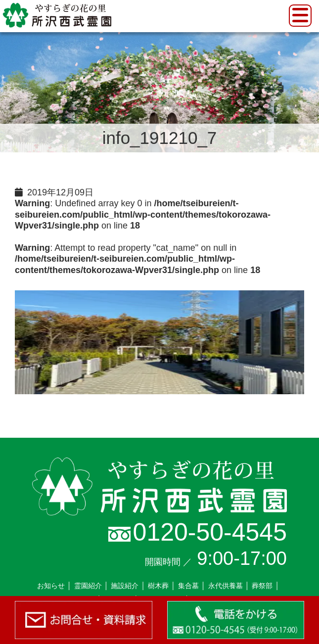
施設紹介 (125, 586)
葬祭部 (262, 586)
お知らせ (51, 586)
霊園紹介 (88, 586)
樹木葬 (158, 586)
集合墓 (188, 586)
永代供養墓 (226, 586)
